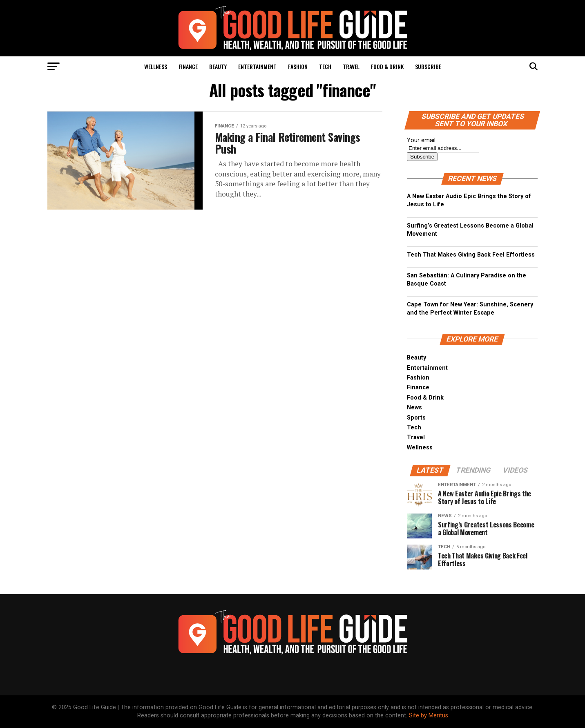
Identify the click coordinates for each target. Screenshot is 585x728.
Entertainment (257, 66)
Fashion (298, 66)
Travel (351, 66)
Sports (416, 418)
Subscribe (428, 66)
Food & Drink (387, 66)
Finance (188, 66)
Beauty (218, 66)
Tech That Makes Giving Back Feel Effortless (471, 255)
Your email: (422, 140)
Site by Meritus (429, 716)
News (414, 408)
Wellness (156, 66)
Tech (325, 66)
